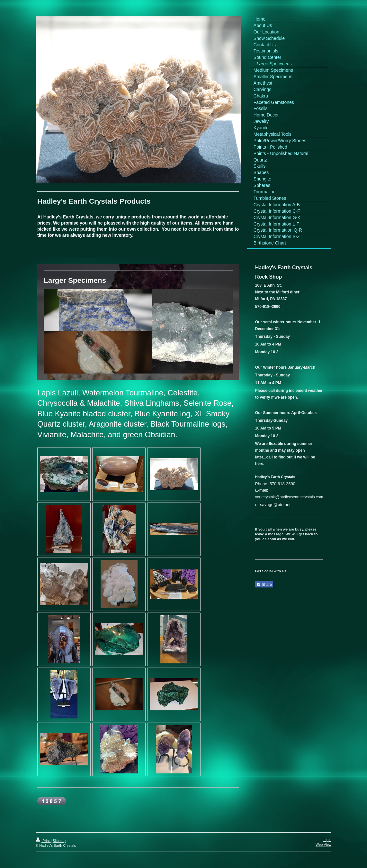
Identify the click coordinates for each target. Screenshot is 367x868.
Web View (323, 845)
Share (264, 585)
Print (43, 841)
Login (327, 840)
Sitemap (59, 841)
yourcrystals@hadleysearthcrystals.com (289, 497)
